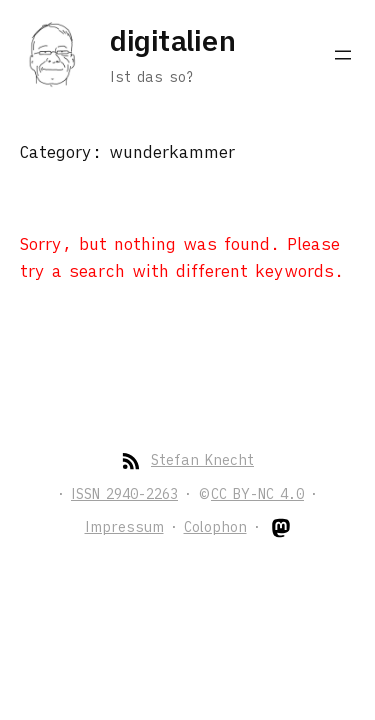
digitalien (172, 40)
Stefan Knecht (202, 460)
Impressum (124, 527)
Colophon (215, 527)
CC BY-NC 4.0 (257, 494)
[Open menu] (343, 55)
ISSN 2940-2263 (124, 494)
